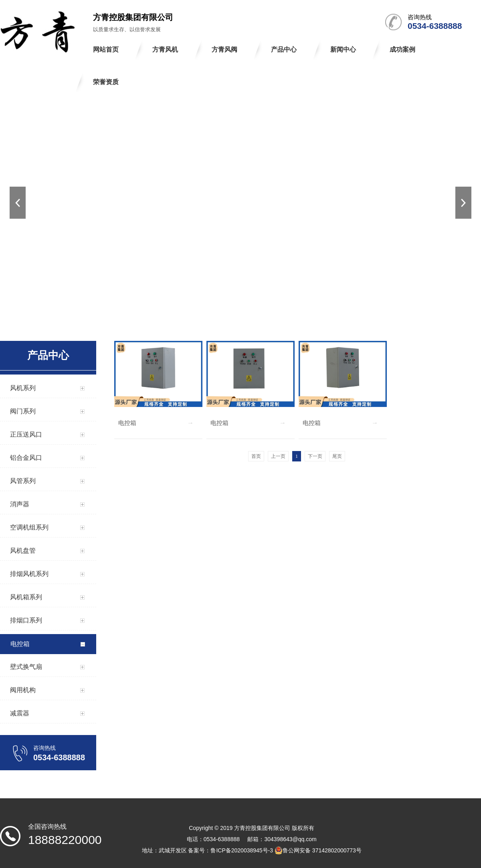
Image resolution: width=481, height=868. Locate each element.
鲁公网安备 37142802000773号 (318, 850)
